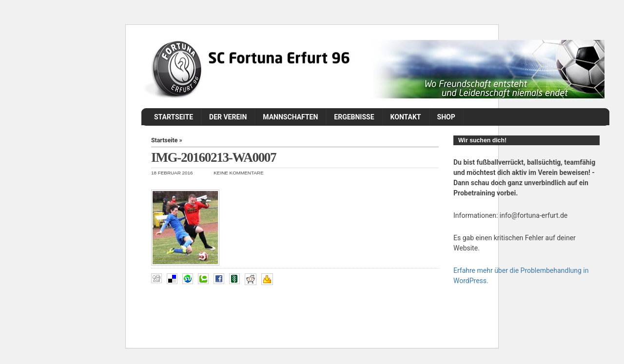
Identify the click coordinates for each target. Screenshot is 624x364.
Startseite (174, 117)
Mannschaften (290, 117)
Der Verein (228, 117)
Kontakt (406, 117)
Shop (446, 117)
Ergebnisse (354, 117)
